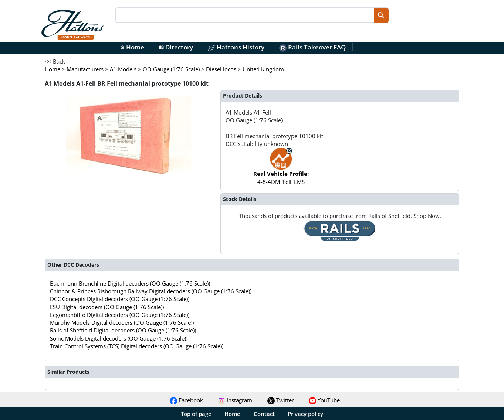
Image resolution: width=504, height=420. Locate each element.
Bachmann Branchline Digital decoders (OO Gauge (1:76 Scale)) (130, 283)
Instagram (235, 400)
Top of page (196, 414)
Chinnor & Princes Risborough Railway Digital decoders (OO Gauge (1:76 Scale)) (151, 291)
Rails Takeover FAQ (312, 47)
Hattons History (236, 47)
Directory (176, 47)
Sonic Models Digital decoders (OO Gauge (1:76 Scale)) (119, 338)
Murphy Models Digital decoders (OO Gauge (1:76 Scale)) (122, 322)
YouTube (324, 400)
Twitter (281, 400)
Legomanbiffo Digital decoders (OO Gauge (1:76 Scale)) (120, 315)
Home (132, 47)
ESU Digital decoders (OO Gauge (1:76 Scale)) (107, 307)
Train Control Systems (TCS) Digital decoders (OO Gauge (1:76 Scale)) (137, 346)
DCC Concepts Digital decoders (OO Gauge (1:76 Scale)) (120, 299)
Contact (264, 414)
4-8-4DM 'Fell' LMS (281, 170)
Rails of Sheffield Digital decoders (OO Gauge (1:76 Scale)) (123, 330)
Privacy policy (305, 414)
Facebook (186, 400)
